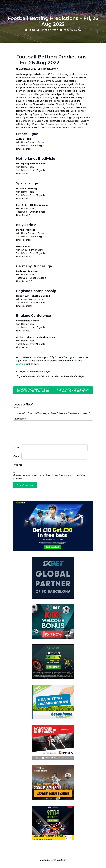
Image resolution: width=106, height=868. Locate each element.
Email (17, 456)
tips (82, 376)
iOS (75, 361)
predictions (49, 376)
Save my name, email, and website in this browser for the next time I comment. (50, 477)
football (38, 376)
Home (30, 30)
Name (17, 448)
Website (18, 465)
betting (28, 376)
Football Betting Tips (40, 372)
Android (20, 364)
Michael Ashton (48, 30)
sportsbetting (71, 376)
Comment (20, 419)
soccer (60, 376)
